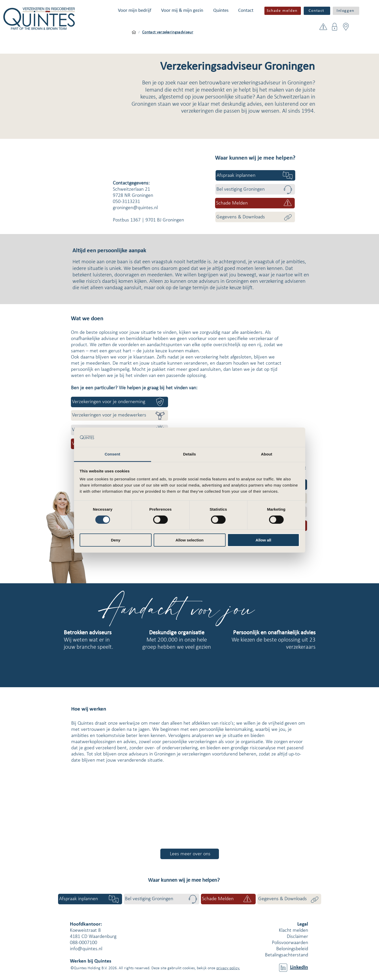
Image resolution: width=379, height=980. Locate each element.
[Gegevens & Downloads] (255, 217)
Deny (116, 540)
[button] (135, 11)
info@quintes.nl (86, 949)
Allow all (264, 540)
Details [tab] (190, 454)
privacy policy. (228, 968)
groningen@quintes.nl (135, 208)
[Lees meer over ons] (190, 854)
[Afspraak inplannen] (255, 175)
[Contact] (317, 11)
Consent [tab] (112, 454)
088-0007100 (84, 943)
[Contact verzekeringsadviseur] (168, 32)
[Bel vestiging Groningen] (255, 189)
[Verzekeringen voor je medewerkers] (119, 415)
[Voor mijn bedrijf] (134, 32)
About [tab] (267, 454)
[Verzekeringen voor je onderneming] (119, 402)
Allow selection (189, 540)
